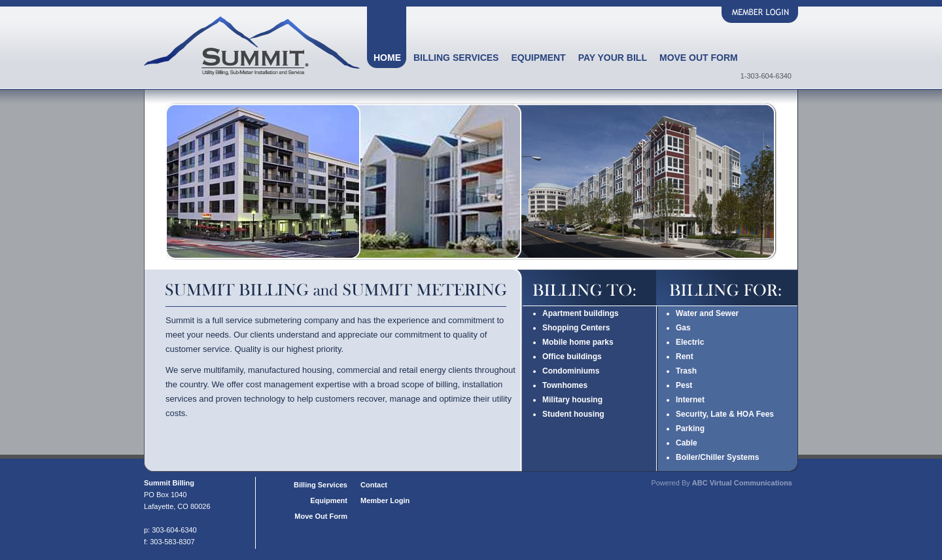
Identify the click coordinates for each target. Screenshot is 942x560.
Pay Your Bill (613, 58)
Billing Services (456, 58)
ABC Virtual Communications (742, 483)
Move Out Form (699, 58)
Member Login (385, 500)
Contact (374, 485)
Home (387, 58)
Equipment (538, 58)
